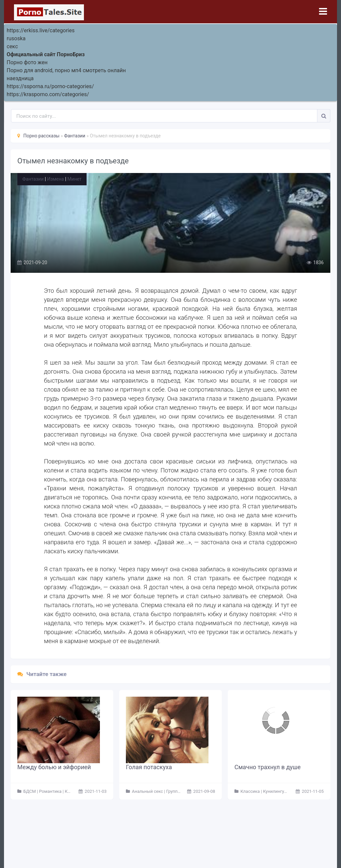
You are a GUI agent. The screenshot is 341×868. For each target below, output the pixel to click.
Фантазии (33, 179)
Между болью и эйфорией (54, 767)
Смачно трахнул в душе (268, 767)
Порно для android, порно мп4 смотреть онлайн (66, 70)
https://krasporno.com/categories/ (48, 94)
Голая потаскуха (149, 767)
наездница (20, 78)
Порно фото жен (27, 62)
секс (12, 46)
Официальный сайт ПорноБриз (46, 54)
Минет (74, 179)
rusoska (16, 38)
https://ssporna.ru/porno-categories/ (50, 86)
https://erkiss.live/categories (41, 30)
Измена (55, 179)
